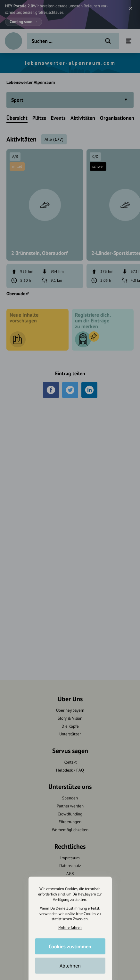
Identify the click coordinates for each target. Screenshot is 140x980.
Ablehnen (70, 966)
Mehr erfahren (70, 927)
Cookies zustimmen (70, 946)
